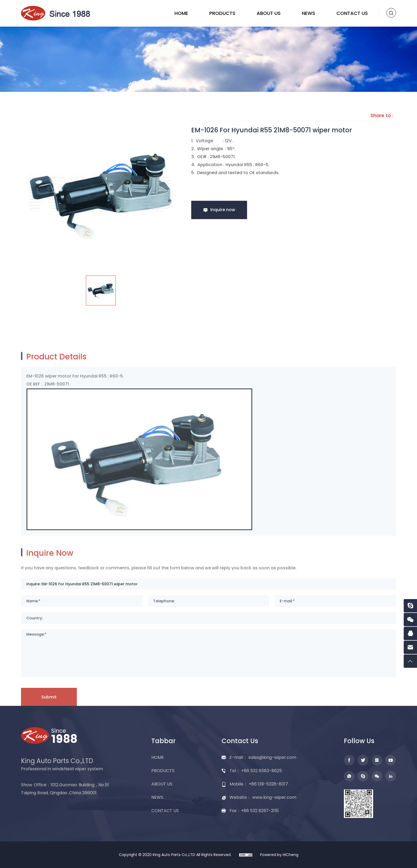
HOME (181, 13)
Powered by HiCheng (279, 855)
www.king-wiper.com (274, 797)
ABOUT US (269, 13)
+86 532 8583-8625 (262, 771)
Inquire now (223, 210)
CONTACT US (352, 13)
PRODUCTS (222, 13)
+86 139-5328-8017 (268, 784)
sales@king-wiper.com (272, 757)
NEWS (308, 13)
